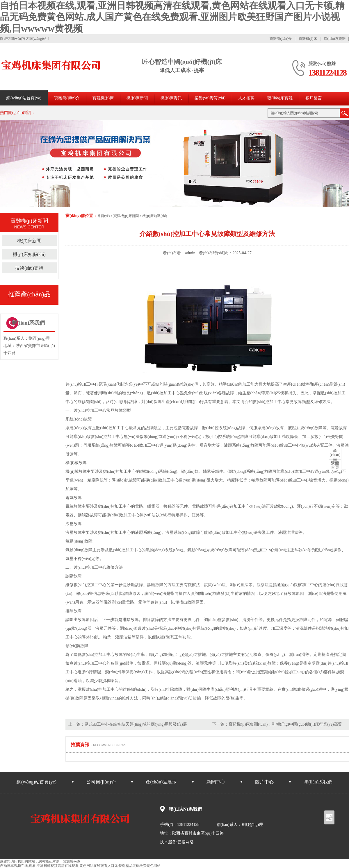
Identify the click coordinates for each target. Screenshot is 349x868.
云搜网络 (186, 842)
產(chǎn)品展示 (161, 782)
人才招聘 (246, 98)
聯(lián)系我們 (318, 782)
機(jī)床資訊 (171, 98)
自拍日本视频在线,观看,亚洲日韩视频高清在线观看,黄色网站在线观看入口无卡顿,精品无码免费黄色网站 (80, 866)
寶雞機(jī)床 (308, 39)
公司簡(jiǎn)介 (101, 782)
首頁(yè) (103, 216)
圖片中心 (264, 782)
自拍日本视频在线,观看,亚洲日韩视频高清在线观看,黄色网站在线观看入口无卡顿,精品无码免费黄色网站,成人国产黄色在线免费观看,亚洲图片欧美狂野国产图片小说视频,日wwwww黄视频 (172, 17)
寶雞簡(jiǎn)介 (281, 39)
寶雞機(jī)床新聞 (126, 216)
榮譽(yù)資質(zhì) (210, 98)
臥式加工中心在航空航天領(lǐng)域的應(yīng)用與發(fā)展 (136, 724)
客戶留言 (314, 98)
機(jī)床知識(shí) (155, 216)
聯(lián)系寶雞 (335, 39)
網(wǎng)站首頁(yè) (24, 98)
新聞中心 (216, 782)
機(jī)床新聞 (137, 98)
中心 (335, 457)
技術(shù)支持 (29, 268)
